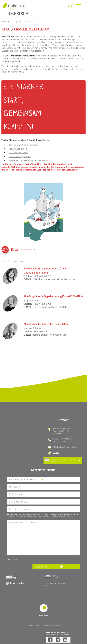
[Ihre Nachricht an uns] (43, 537)
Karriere (56, 453)
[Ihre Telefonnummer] (43, 509)
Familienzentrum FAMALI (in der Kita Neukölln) (29, 160)
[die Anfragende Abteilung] (43, 480)
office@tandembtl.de (67, 447)
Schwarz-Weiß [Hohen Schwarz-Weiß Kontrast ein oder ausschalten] (10, 13)
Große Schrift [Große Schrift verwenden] (23, 13)
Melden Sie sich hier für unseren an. (63, 460)
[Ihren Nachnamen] (43, 487)
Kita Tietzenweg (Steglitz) (20, 156)
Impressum (38, 625)
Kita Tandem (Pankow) (18, 153)
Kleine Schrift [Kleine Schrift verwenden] (19, 13)
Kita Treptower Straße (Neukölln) (23, 145)
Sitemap (57, 625)
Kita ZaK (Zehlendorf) (18, 149)
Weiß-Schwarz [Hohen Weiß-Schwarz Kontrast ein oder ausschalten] (14, 13)
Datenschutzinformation (63, 516)
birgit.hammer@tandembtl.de (51, 307)
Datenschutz (48, 625)
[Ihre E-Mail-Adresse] (43, 502)
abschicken (41, 567)
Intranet (30, 625)
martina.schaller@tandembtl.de (49, 335)
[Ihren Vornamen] (43, 494)
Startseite (14, 6)
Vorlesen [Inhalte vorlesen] (28, 13)
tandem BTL (6, 22)
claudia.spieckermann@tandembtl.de (54, 279)
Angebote (17, 22)
